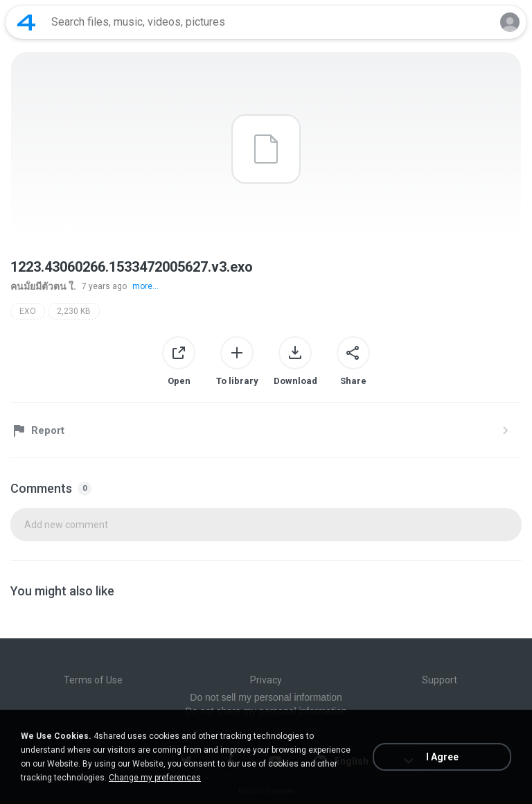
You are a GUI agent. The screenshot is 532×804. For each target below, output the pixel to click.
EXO (28, 311)
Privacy (266, 680)
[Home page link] (26, 22)
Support (440, 680)
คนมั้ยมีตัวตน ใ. (43, 286)
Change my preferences (155, 778)
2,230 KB (74, 311)
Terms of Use (93, 680)
